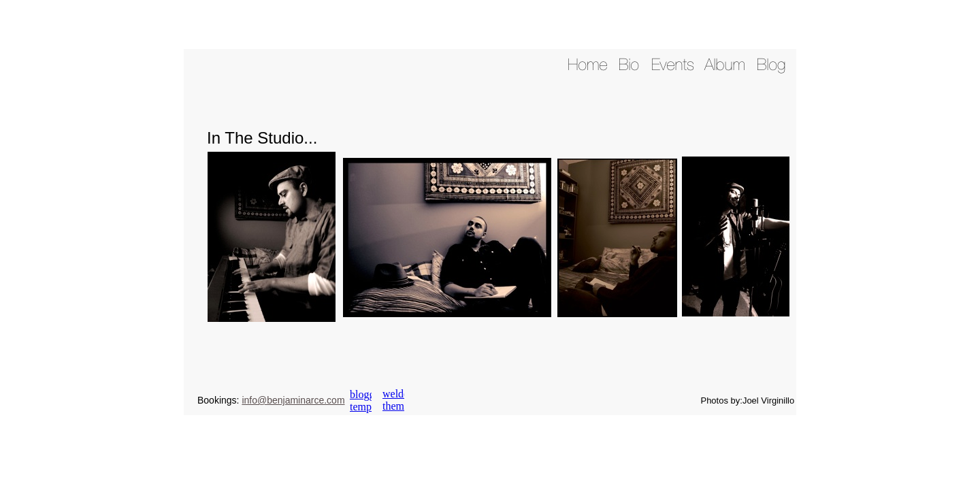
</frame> (361, 401)
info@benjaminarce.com (293, 400)
